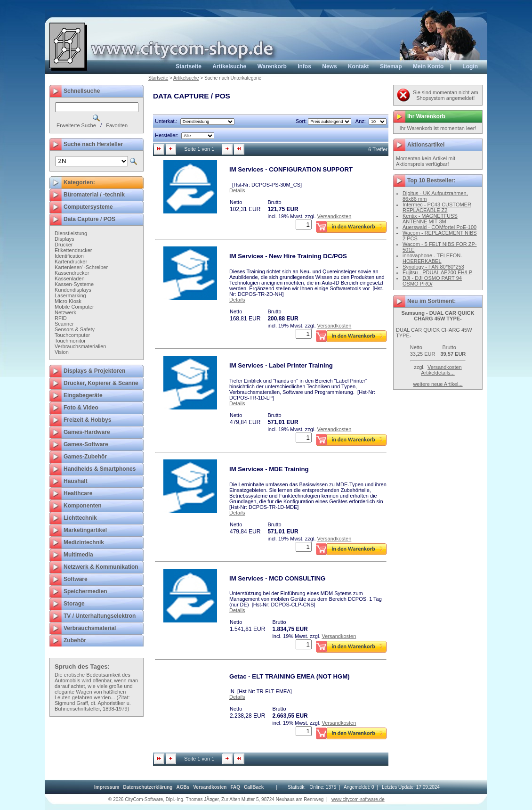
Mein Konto (428, 66)
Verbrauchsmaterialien (80, 346)
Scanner (64, 324)
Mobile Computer (74, 307)
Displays (64, 239)
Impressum (107, 787)
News (329, 66)
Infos (304, 66)
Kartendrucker (71, 262)
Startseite (189, 66)
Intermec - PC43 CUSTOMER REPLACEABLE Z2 (437, 207)
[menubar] (179, 787)
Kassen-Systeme (74, 284)
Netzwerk (65, 312)
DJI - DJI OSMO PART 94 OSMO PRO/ (432, 281)
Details (237, 190)
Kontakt (359, 66)
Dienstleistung (71, 233)
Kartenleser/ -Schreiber (81, 267)
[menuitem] (107, 787)
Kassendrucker (72, 273)
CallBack (254, 787)
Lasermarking (70, 295)
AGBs (183, 787)
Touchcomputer (72, 335)
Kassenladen (70, 278)
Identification (69, 256)
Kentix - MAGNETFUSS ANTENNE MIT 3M (430, 219)
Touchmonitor (70, 341)
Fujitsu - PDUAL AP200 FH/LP (437, 272)
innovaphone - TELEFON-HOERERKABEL (432, 258)
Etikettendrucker (73, 250)
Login (470, 66)
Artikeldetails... (438, 373)
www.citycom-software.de (358, 799)
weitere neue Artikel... (438, 384)
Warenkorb (272, 66)
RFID (61, 318)
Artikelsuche (229, 66)
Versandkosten (335, 216)
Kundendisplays (73, 290)
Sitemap (391, 66)
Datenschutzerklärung (148, 787)
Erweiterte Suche (76, 125)
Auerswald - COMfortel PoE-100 (439, 227)
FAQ (235, 787)
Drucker (64, 245)
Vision (62, 352)
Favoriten (117, 125)
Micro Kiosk (68, 301)
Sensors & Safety (75, 329)
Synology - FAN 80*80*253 (433, 267)
